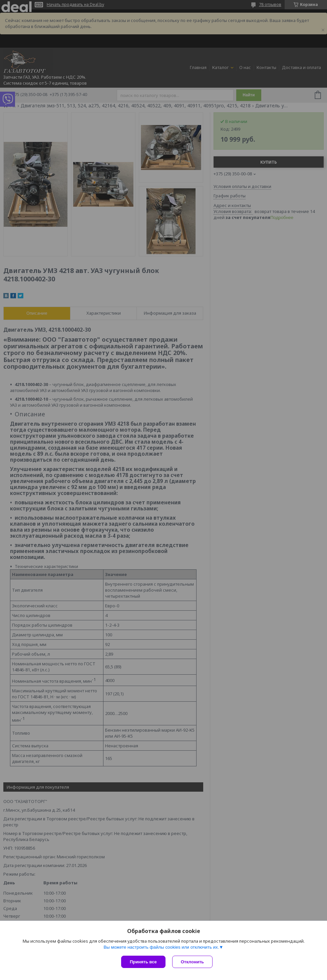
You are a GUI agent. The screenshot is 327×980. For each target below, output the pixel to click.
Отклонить (192, 962)
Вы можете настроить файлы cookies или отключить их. (161, 947)
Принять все (143, 962)
